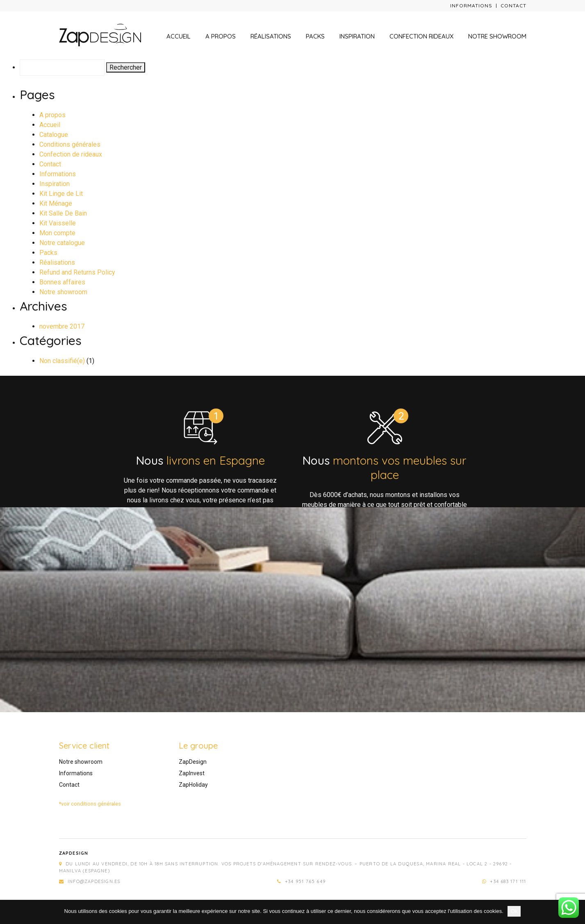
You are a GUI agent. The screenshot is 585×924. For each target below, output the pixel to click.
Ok (514, 911)
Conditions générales (70, 144)
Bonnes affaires (62, 282)
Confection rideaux (421, 36)
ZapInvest (192, 773)
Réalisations (271, 36)
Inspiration (357, 36)
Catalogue (54, 135)
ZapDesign (193, 762)
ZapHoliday (193, 785)
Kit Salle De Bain (63, 213)
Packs (315, 36)
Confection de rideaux (71, 154)
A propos (221, 36)
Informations (471, 6)
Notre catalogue (62, 243)
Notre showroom (497, 36)
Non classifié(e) (62, 361)
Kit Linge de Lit (61, 194)
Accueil (179, 36)
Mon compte (57, 233)
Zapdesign (74, 853)
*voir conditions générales (90, 804)
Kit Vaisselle (58, 223)
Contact (513, 6)
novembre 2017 (62, 326)
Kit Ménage (56, 203)
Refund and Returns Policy (77, 272)
